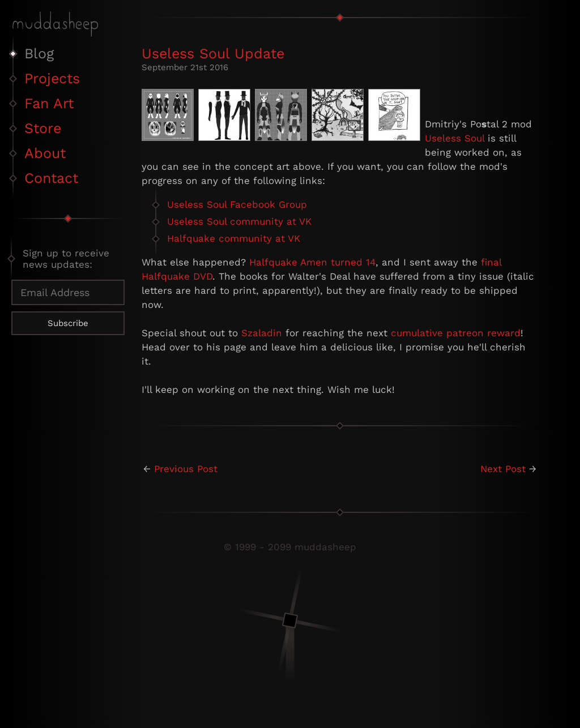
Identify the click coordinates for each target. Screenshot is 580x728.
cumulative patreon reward (456, 333)
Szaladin (262, 333)
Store (43, 128)
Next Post (503, 469)
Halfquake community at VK (234, 238)
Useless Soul (455, 138)
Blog (39, 53)
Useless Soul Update (213, 53)
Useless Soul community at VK (239, 221)
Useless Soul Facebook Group (237, 204)
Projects (52, 78)
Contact (51, 178)
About (45, 153)
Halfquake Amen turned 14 (312, 262)
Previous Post (186, 469)
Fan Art (49, 103)
